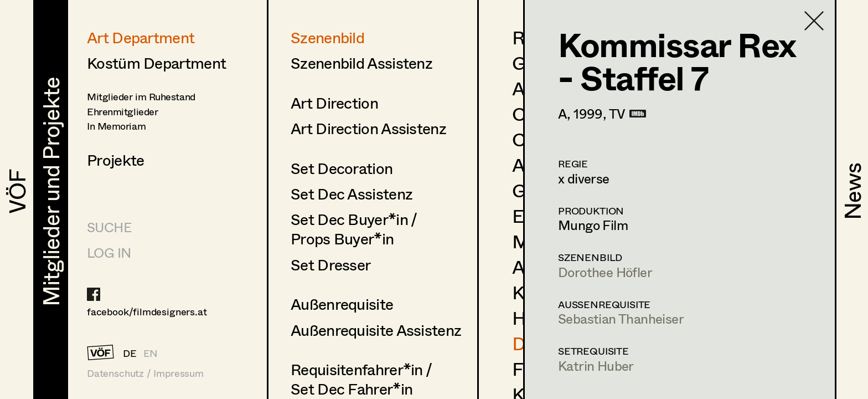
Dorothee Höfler (605, 272)
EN (151, 353)
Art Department (141, 37)
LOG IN (109, 252)
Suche (109, 227)
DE (130, 353)
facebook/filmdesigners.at (147, 311)
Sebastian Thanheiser (621, 318)
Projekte (115, 160)
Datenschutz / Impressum (145, 373)
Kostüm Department (156, 63)
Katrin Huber (596, 365)
